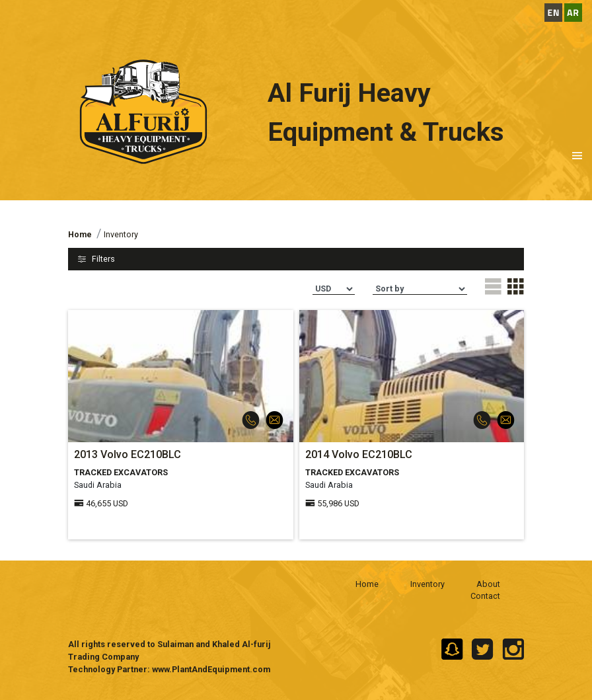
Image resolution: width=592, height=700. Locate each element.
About (488, 584)
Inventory (427, 584)
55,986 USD (338, 503)
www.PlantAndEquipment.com (211, 669)
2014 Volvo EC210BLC (359, 454)
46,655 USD (107, 503)
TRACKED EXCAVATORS (121, 472)
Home (367, 584)
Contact (485, 596)
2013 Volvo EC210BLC (128, 454)
